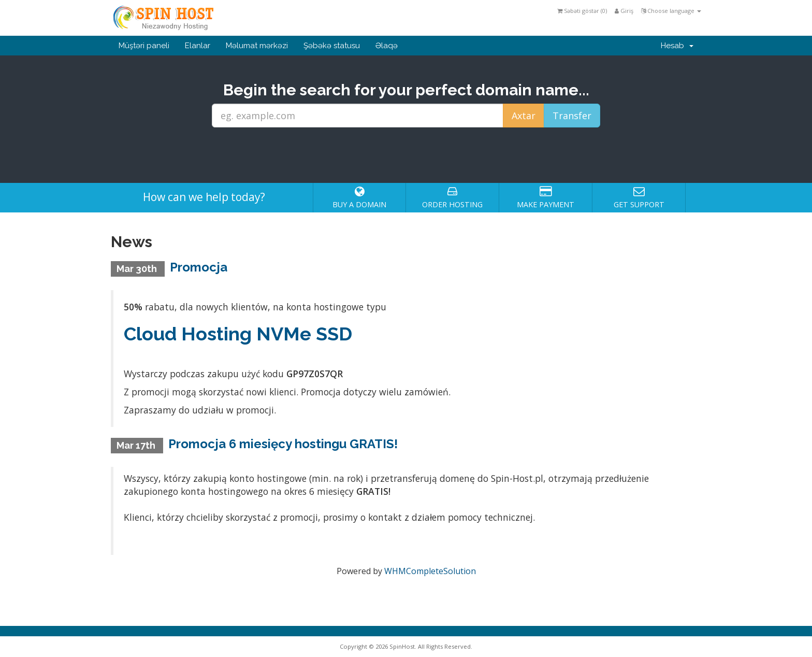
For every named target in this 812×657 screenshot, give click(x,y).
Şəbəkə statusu (332, 46)
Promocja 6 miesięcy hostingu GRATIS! (283, 444)
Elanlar (198, 46)
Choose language (671, 11)
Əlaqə (387, 46)
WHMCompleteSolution (430, 571)
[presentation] (406, 155)
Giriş (624, 11)
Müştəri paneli (144, 46)
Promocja (199, 267)
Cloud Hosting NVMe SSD (238, 334)
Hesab (677, 46)
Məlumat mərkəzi (257, 46)
